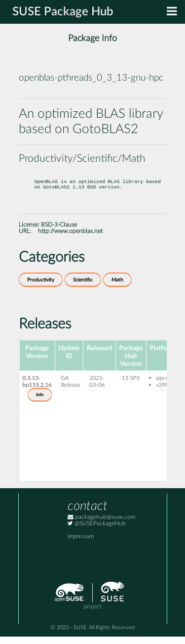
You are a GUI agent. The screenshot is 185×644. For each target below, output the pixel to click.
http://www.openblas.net (70, 239)
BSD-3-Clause (59, 232)
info (40, 402)
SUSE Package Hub (63, 12)
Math (117, 287)
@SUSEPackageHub (97, 531)
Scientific (83, 287)
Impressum (81, 544)
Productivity (41, 287)
